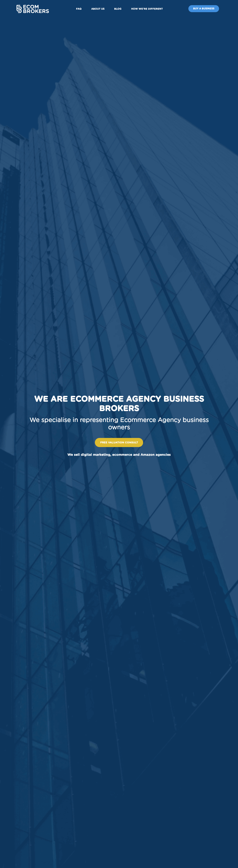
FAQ (81, 10)
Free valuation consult (119, 442)
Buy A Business (200, 9)
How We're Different (149, 10)
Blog (120, 10)
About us (100, 10)
